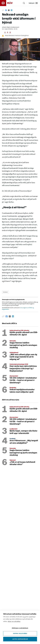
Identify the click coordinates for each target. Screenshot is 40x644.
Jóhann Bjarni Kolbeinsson (11, 27)
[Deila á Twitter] (9, 10)
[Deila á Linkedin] (12, 10)
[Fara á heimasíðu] (8, 3)
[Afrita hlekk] (3, 10)
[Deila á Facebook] (6, 10)
